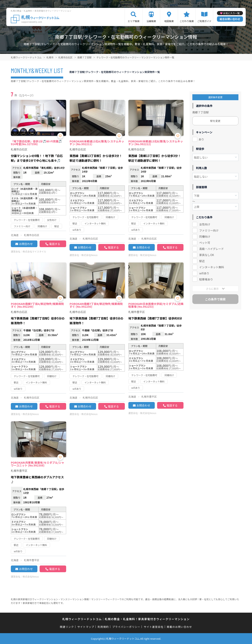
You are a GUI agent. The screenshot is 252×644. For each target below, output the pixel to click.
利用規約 (103, 627)
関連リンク (67, 627)
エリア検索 (133, 21)
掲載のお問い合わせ (179, 627)
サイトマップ (86, 627)
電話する (55, 244)
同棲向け (205, 236)
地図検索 (169, 21)
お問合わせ (26, 244)
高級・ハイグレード (212, 249)
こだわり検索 (187, 21)
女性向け (205, 224)
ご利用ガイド (204, 21)
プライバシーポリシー (126, 627)
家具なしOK (207, 255)
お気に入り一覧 (231, 13)
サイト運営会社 (154, 627)
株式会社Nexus (89, 255)
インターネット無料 (212, 267)
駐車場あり (206, 279)
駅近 (202, 261)
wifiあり (204, 273)
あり (201, 139)
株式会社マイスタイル (34, 251)
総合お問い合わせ (230, 19)
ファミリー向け (209, 230)
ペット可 (205, 243)
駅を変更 (215, 121)
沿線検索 (151, 21)
